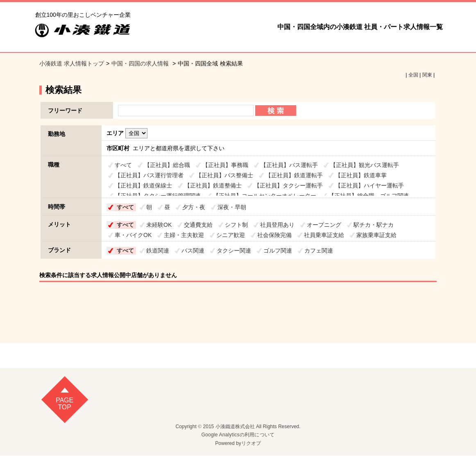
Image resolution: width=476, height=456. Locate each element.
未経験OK (159, 225)
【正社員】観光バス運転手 (365, 165)
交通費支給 (198, 225)
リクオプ (251, 444)
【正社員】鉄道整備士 (213, 185)
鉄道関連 (158, 251)
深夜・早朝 (232, 207)
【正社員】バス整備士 (224, 175)
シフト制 (236, 225)
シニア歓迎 (231, 235)
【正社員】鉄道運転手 (294, 175)
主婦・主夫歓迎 (184, 235)
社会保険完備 (274, 235)
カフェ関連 (319, 251)
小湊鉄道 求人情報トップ (72, 63)
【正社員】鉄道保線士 (143, 185)
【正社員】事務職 (225, 165)
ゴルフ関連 (278, 251)
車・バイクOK (133, 235)
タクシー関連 (234, 251)
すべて (123, 165)
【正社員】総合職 (167, 165)
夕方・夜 (194, 207)
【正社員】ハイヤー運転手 (369, 185)
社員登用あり (277, 225)
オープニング (324, 225)
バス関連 (193, 251)
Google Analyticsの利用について (238, 435)
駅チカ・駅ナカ (374, 225)
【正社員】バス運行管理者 (149, 175)
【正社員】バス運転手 (289, 165)
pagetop (65, 404)
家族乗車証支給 (376, 235)
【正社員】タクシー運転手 (288, 185)
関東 (427, 75)
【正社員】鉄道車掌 (361, 175)
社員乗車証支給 (324, 235)
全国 (413, 75)
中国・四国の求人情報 (141, 63)
